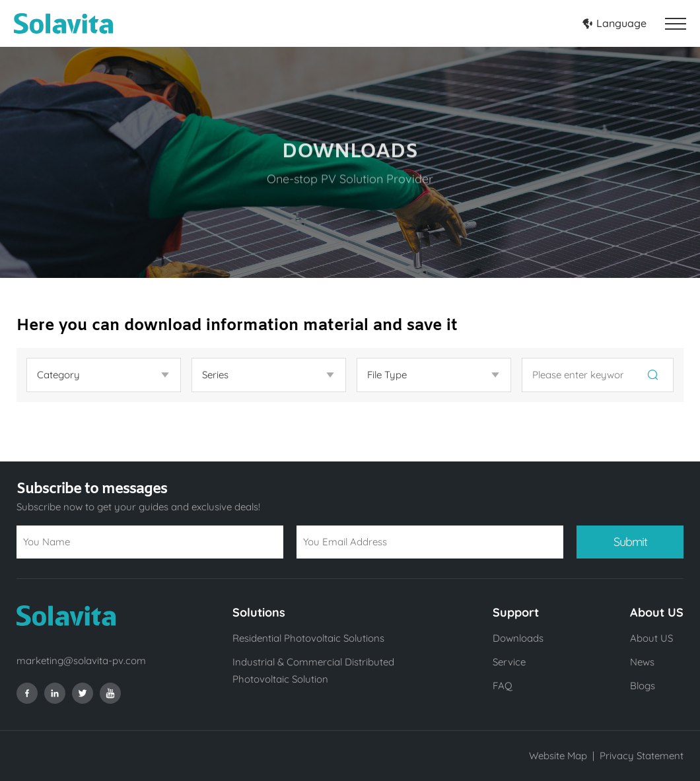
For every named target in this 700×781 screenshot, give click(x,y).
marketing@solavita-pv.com (81, 661)
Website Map (558, 756)
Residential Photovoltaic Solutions (308, 638)
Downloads (518, 638)
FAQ (503, 686)
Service (509, 662)
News (642, 662)
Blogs (643, 686)
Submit (630, 542)
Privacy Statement (642, 756)
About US (651, 638)
